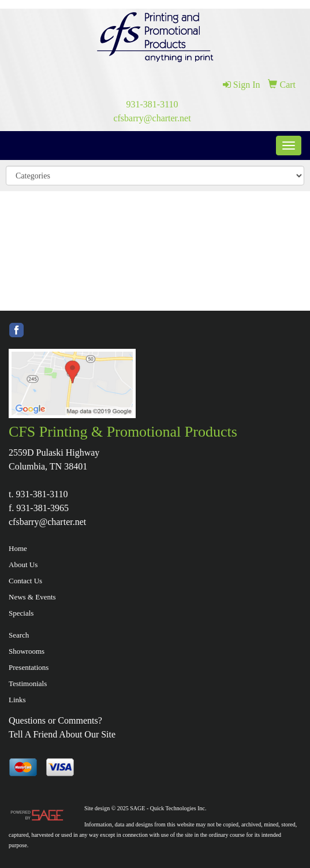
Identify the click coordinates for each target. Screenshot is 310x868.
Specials (21, 613)
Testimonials (28, 683)
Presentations (29, 667)
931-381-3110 (152, 104)
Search (19, 635)
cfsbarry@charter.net (152, 118)
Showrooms (27, 651)
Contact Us (25, 581)
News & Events (32, 597)
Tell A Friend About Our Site (62, 734)
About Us (23, 565)
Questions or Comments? (55, 720)
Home (18, 548)
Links (17, 700)
